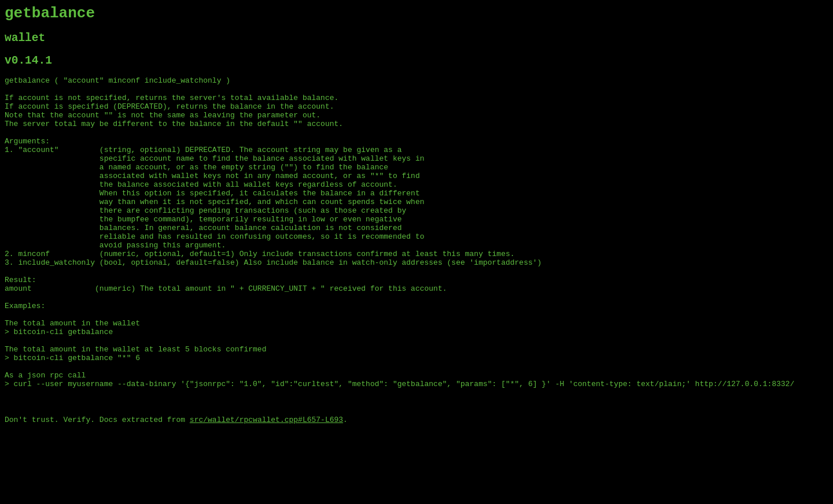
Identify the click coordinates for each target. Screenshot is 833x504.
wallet (25, 43)
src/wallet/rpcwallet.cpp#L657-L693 (266, 494)
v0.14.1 (28, 68)
